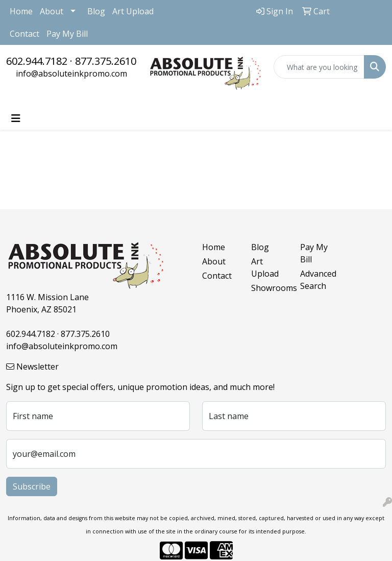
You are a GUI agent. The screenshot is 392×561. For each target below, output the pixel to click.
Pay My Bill (67, 34)
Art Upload (133, 11)
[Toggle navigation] (16, 118)
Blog (96, 11)
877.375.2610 (106, 61)
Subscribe (32, 486)
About (52, 11)
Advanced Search (318, 280)
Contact (24, 34)
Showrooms (269, 288)
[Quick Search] (319, 67)
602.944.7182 (37, 61)
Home (21, 11)
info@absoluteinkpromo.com (71, 74)
